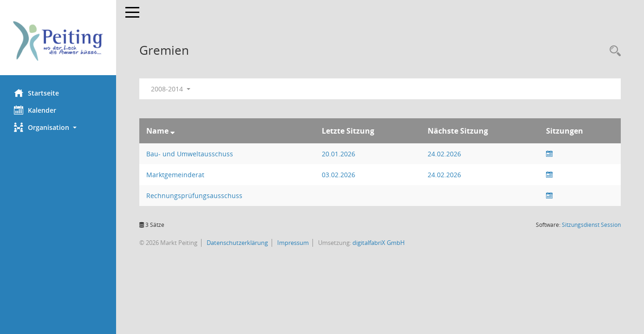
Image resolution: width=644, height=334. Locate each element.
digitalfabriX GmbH (379, 243)
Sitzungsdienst (591, 225)
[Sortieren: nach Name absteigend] (172, 131)
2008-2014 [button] (171, 89)
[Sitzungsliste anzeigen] (549, 154)
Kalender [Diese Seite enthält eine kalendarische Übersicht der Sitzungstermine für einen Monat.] (35, 110)
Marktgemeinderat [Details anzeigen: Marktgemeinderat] (175, 175)
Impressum (292, 243)
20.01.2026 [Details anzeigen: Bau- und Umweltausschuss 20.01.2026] (338, 154)
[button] (58, 127)
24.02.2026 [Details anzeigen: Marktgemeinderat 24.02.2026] (444, 175)
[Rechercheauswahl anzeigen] (613, 51)
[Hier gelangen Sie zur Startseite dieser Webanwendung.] (58, 41)
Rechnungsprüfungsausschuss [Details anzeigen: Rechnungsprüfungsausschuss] (194, 196)
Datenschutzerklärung (237, 243)
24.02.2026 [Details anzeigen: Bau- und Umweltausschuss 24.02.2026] (444, 154)
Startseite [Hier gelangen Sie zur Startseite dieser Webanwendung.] (36, 93)
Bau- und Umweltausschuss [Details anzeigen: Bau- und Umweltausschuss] (190, 154)
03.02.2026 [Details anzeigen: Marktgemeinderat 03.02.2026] (338, 175)
